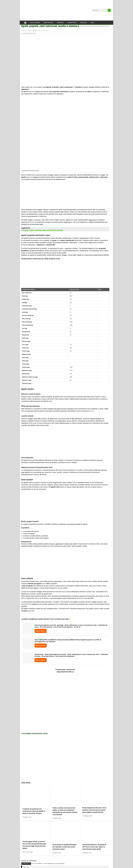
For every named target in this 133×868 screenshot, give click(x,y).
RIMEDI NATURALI (49, 23)
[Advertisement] (65, 109)
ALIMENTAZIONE (72, 23)
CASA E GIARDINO (35, 23)
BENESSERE (60, 23)
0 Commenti (45, 30)
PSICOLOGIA (84, 23)
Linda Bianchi (28, 30)
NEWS (92, 23)
